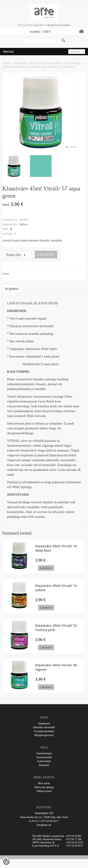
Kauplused (44, 723)
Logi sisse (38, 25)
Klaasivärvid (73, 63)
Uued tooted (44, 761)
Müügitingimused (44, 735)
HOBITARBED (21, 63)
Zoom (73, 147)
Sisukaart (44, 765)
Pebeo (23, 224)
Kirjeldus (12, 288)
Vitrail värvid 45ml (14, 67)
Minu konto (44, 783)
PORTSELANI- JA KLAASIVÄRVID (46, 63)
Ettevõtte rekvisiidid (44, 727)
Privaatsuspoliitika (44, 731)
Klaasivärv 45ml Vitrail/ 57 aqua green (51, 67)
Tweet (6, 274)
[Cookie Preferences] (6, 862)
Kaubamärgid (44, 753)
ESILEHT (7, 63)
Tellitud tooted (44, 791)
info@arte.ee (44, 825)
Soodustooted (44, 757)
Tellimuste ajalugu (44, 787)
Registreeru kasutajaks (59, 25)
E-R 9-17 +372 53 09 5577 (44, 821)
